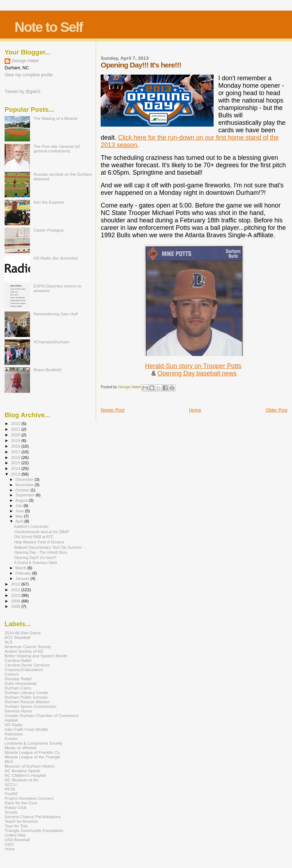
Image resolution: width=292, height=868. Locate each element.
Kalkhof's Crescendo (31, 526)
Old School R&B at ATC (34, 537)
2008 (16, 606)
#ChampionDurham (52, 342)
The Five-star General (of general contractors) (57, 148)
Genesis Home (18, 711)
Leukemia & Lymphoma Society (34, 743)
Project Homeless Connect (29, 798)
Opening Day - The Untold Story (41, 552)
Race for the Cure (21, 803)
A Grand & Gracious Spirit (35, 563)
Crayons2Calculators (24, 669)
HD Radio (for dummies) (56, 258)
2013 (16, 474)
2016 (16, 457)
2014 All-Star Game (23, 633)
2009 (16, 601)
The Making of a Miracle (56, 118)
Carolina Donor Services (27, 665)
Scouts (11, 812)
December (25, 479)
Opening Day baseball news (197, 373)
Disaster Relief (18, 679)
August (22, 500)
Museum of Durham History (30, 766)
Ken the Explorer (49, 202)
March (22, 568)
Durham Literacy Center (26, 692)
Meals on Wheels (20, 748)
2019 (16, 440)
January (23, 578)
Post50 (11, 794)
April (20, 521)
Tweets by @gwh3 (22, 92)
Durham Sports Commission (31, 706)
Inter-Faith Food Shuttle (26, 729)
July (20, 506)
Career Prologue (49, 230)
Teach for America (21, 821)
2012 (16, 584)
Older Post (277, 410)
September (26, 495)
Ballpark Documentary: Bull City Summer (48, 547)
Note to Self (49, 27)
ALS (8, 642)
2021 (16, 429)
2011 (16, 590)
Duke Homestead (21, 683)
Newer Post (112, 410)
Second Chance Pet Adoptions (33, 817)
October (23, 490)
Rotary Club (16, 807)
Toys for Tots (16, 826)
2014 (16, 468)
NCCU (11, 784)
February (24, 573)
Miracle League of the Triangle (32, 757)
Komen (11, 738)
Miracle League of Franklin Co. (33, 752)
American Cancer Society (28, 646)
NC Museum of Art (22, 780)
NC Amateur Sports (22, 771)
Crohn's (12, 674)
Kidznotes (14, 734)
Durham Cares (18, 688)
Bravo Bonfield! (47, 370)
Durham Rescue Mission (27, 702)
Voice (10, 849)
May (20, 516)
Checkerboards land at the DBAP (42, 532)
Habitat (11, 720)
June (20, 511)
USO (9, 844)
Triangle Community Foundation (34, 830)
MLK (9, 761)
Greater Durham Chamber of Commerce (42, 715)
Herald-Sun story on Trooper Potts (193, 366)
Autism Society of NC (24, 651)
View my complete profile (29, 75)
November (25, 485)
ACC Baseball (17, 637)
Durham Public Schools (26, 697)
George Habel (25, 61)
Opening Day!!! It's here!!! (35, 558)
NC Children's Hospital (25, 775)
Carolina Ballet (18, 660)
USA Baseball (17, 840)
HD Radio (14, 725)
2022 (16, 423)
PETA (10, 789)
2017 (16, 452)
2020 (16, 435)
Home (195, 410)
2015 (16, 463)
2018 (16, 446)
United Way (15, 835)
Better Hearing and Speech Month (36, 656)
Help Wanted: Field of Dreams (39, 542)
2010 (16, 595)
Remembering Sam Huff (56, 314)
